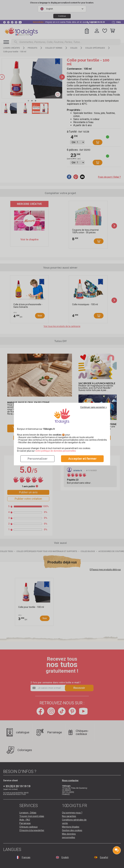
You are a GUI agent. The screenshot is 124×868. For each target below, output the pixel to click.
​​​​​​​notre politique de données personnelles (56, 451)
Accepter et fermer (82, 459)
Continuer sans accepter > (94, 407)
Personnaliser (38, 459)
